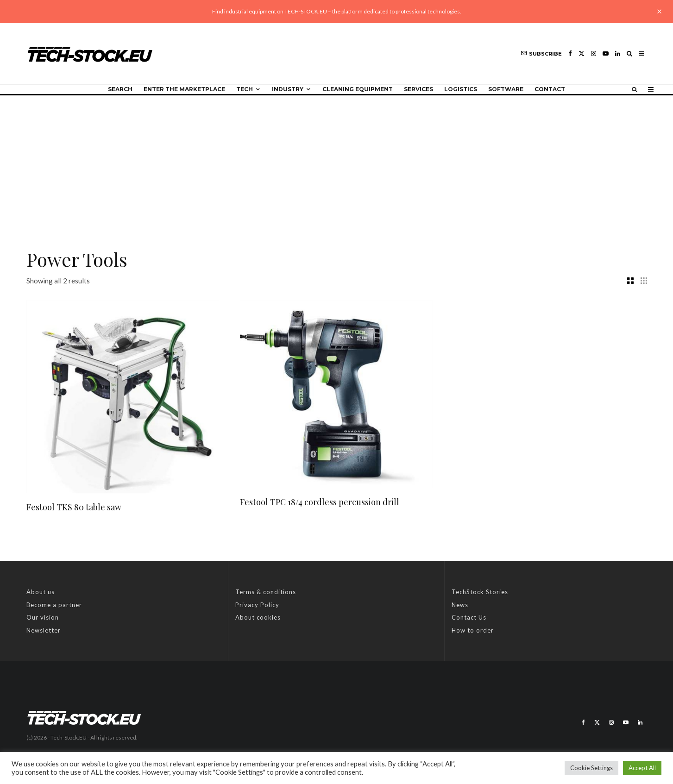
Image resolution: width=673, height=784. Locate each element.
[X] (582, 53)
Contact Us (469, 617)
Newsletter (44, 630)
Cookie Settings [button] (591, 768)
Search (120, 89)
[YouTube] (606, 53)
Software (506, 89)
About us (41, 592)
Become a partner (54, 605)
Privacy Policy (257, 605)
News (460, 605)
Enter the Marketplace (184, 89)
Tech (245, 89)
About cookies (258, 617)
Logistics (461, 89)
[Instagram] (594, 53)
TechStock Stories (480, 592)
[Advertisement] (337, 165)
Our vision (43, 617)
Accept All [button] (642, 768)
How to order (473, 630)
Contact (550, 89)
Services (418, 89)
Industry (288, 89)
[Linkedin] (618, 53)
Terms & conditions (266, 592)
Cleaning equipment (358, 89)
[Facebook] (570, 53)
